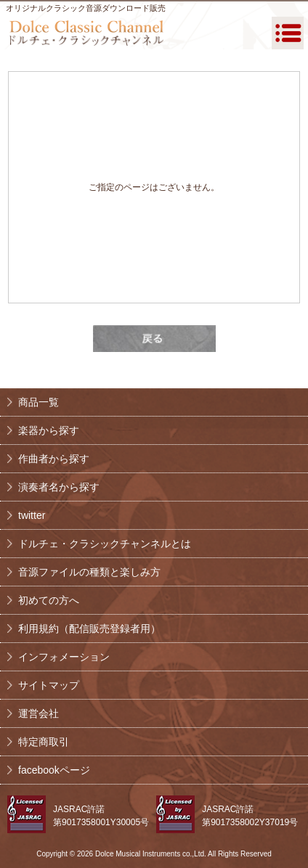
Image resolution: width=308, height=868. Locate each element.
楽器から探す (49, 430)
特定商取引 (44, 742)
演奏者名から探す (59, 487)
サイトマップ (49, 685)
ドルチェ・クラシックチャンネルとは (105, 544)
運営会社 (38, 713)
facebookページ (54, 770)
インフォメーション (64, 657)
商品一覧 (38, 402)
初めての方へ (49, 600)
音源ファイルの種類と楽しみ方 (89, 572)
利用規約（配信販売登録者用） (89, 629)
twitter (32, 515)
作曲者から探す (54, 459)
